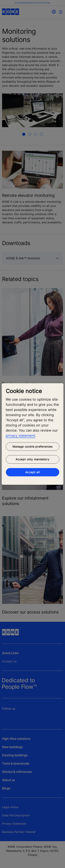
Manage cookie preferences (32, 447)
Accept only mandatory (32, 459)
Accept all (33, 472)
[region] (32, 434)
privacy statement (20, 436)
